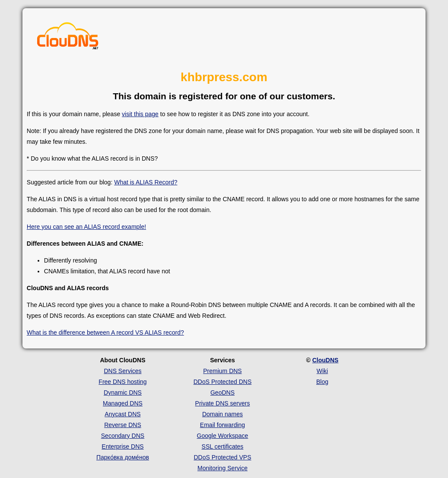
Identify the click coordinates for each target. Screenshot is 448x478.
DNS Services (122, 371)
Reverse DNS (123, 425)
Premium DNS (222, 371)
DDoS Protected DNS (223, 382)
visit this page (140, 114)
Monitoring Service (222, 468)
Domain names (222, 414)
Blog (322, 382)
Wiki (322, 371)
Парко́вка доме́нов (123, 457)
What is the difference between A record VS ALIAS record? (105, 332)
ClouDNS (326, 360)
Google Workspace (223, 436)
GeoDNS (222, 393)
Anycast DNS (122, 414)
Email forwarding (222, 425)
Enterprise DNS (122, 446)
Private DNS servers (223, 403)
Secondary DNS (123, 436)
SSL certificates (223, 446)
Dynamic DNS (123, 393)
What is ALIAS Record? (146, 182)
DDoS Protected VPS (222, 457)
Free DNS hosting (122, 382)
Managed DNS (123, 403)
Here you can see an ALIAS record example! (86, 227)
